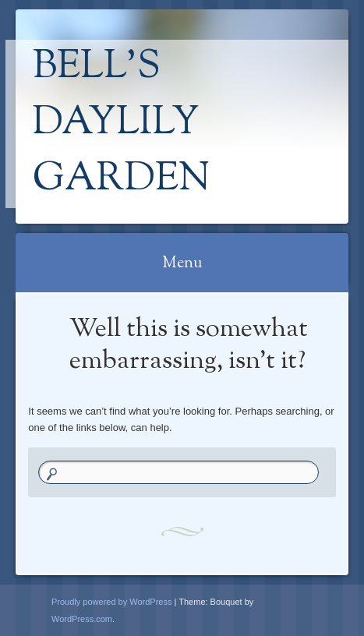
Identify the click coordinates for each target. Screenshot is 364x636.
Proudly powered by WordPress (111, 602)
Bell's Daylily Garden (121, 124)
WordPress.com (82, 619)
